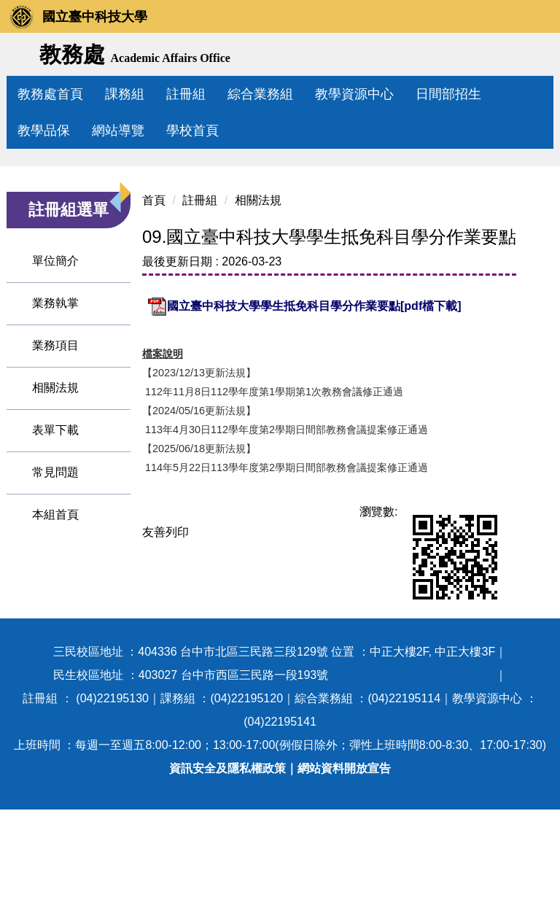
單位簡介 (55, 397)
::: (23, 94)
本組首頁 (55, 651)
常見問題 (55, 609)
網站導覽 (118, 131)
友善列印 (151, 647)
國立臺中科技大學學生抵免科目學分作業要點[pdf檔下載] (290, 421)
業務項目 (55, 482)
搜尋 (537, 55)
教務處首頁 (83, 94)
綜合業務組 (293, 94)
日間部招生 (481, 94)
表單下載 (55, 566)
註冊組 (219, 94)
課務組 (157, 94)
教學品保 (44, 131)
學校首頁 (192, 131)
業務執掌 (55, 439)
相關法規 (55, 524)
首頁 (139, 315)
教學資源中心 (387, 94)
